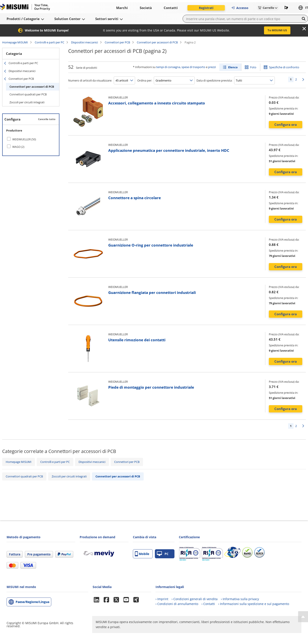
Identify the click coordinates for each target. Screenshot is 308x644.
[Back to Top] (303, 617)
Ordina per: (145, 80)
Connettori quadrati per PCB (28, 94)
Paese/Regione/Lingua (32, 602)
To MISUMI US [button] (277, 30)
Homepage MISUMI (15, 42)
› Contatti (208, 604)
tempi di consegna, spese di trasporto (181, 67)
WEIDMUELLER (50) (24, 139)
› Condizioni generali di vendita (195, 599)
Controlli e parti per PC (49, 42)
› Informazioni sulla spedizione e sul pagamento (254, 604)
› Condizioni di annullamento (177, 604)
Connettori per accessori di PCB (157, 42)
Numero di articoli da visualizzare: (90, 80)
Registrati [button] (206, 8)
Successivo (303, 79)
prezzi (212, 67)
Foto (253, 67)
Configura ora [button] (286, 124)
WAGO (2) (18, 147)
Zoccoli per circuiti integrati (27, 102)
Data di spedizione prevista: (214, 80)
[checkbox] (31, 139)
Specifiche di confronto (284, 67)
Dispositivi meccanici (84, 42)
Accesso (240, 8)
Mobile (142, 554)
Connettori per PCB (117, 42)
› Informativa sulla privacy (240, 599)
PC (163, 554)
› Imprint (162, 599)
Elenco (233, 67)
